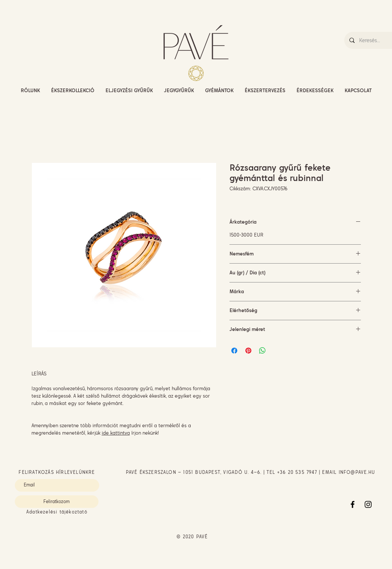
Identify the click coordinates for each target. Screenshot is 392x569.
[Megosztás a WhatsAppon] (262, 351)
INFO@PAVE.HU (357, 472)
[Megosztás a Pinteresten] (248, 351)
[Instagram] (368, 504)
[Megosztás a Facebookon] (234, 351)
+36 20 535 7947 (297, 472)
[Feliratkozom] (57, 502)
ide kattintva (116, 433)
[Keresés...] (375, 40)
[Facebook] (353, 504)
